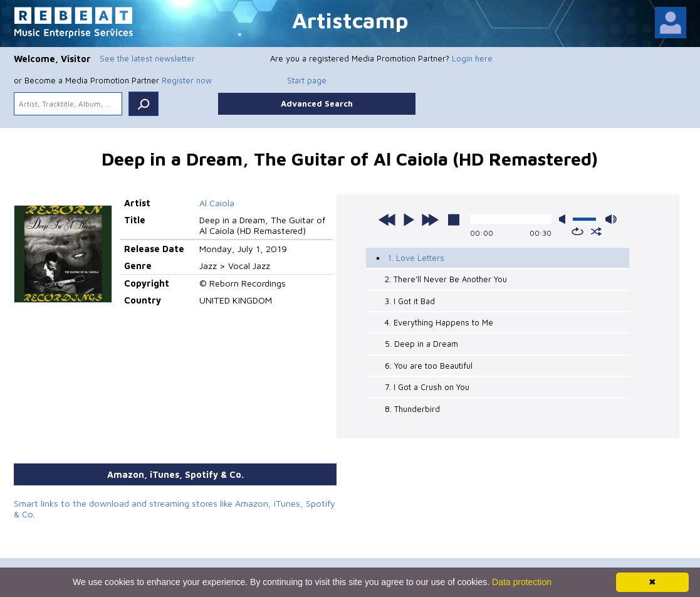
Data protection (522, 582)
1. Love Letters (416, 258)
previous (387, 219)
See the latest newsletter (147, 58)
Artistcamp (350, 20)
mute (565, 219)
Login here (472, 58)
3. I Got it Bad (410, 301)
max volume (611, 219)
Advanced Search (317, 103)
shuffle (596, 231)
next (430, 219)
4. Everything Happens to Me (439, 322)
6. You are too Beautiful (429, 366)
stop (454, 219)
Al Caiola (217, 203)
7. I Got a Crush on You (427, 387)
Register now (187, 80)
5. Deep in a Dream (421, 344)
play (409, 219)
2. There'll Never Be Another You (446, 279)
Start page (307, 80)
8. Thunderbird (412, 409)
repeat (577, 231)
